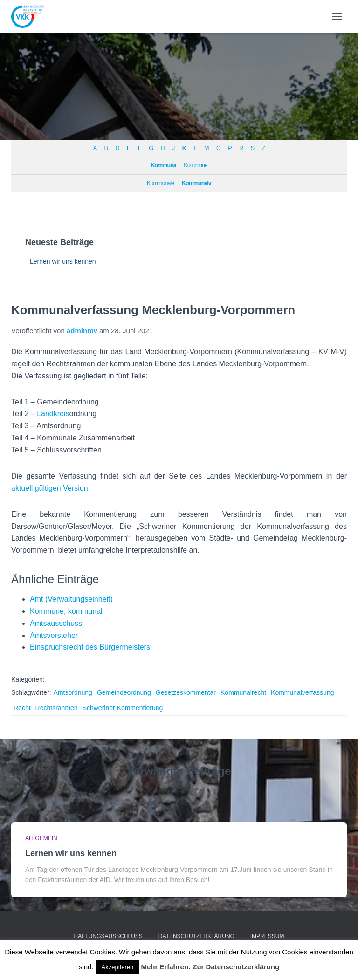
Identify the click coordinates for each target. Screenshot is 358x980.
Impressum (267, 936)
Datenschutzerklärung (196, 936)
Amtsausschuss (56, 623)
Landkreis (53, 414)
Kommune (195, 165)
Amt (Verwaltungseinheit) (71, 599)
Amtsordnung (73, 692)
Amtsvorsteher (54, 635)
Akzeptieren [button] (118, 967)
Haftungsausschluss (108, 936)
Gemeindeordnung (124, 692)
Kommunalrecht (243, 692)
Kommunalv (196, 183)
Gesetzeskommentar (186, 692)
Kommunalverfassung (302, 692)
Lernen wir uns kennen (63, 261)
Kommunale (160, 183)
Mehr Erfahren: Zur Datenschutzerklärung (210, 967)
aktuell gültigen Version (50, 488)
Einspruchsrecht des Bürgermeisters (90, 647)
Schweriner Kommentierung (123, 708)
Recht (22, 708)
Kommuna (163, 165)
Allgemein (41, 838)
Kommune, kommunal (66, 611)
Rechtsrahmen (57, 708)
